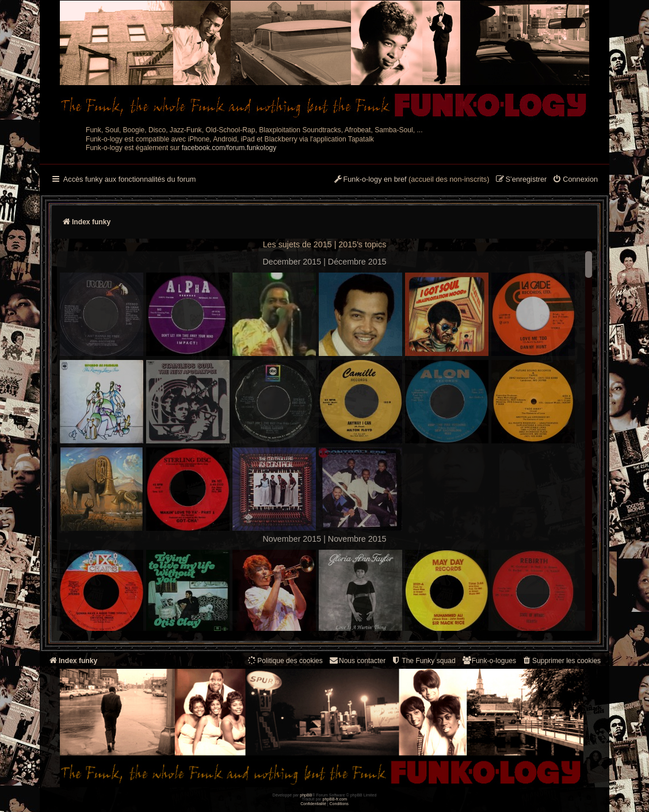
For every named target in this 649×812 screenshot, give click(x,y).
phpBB (306, 795)
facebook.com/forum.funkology (229, 148)
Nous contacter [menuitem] (357, 660)
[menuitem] (575, 180)
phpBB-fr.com (335, 799)
